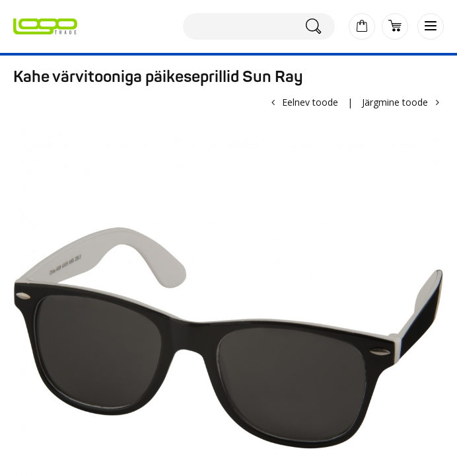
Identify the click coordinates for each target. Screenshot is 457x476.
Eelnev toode (310, 102)
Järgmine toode (395, 102)
